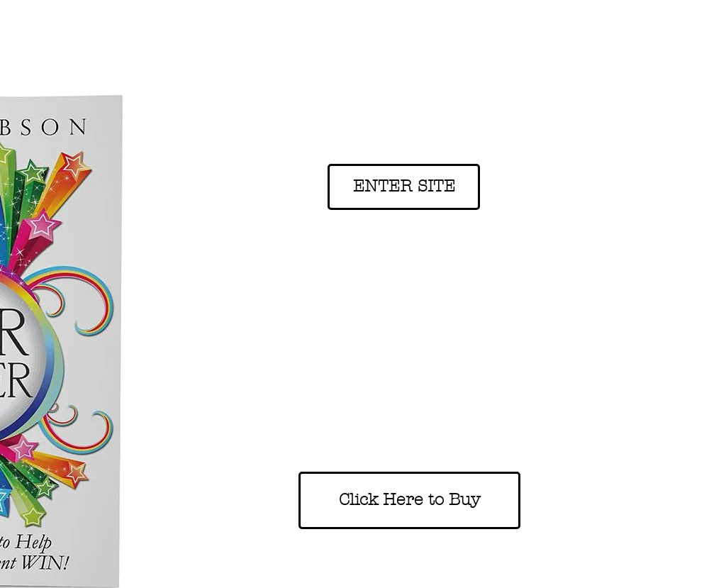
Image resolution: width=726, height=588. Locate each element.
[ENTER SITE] (404, 187)
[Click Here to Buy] (409, 500)
